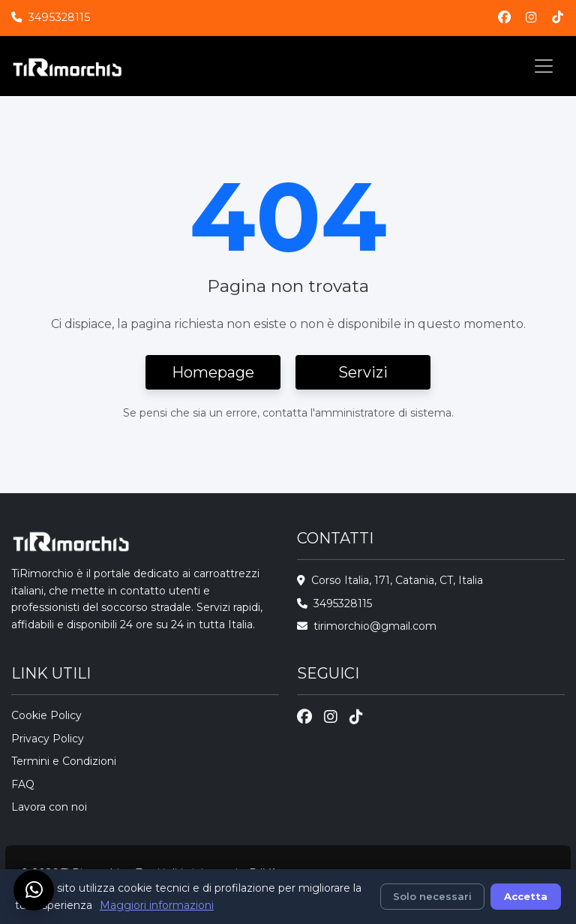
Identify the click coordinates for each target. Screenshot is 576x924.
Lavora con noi (49, 807)
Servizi (363, 372)
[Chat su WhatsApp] (34, 890)
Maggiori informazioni (157, 905)
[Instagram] (531, 18)
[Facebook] (504, 18)
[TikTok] (558, 18)
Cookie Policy (46, 715)
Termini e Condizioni (64, 761)
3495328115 (59, 17)
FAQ (23, 784)
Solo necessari (432, 896)
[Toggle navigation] (544, 66)
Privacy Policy (48, 739)
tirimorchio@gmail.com (375, 626)
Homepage (213, 372)
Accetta (526, 896)
